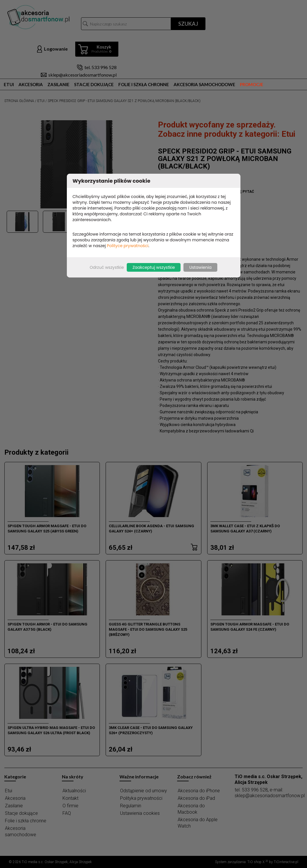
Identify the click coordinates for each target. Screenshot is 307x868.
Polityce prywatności (128, 246)
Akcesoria (31, 84)
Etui (9, 84)
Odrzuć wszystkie (107, 267)
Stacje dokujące (94, 84)
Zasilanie (58, 84)
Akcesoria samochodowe (204, 84)
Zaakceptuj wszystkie (154, 267)
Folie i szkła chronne (144, 84)
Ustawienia (200, 267)
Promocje (252, 84)
